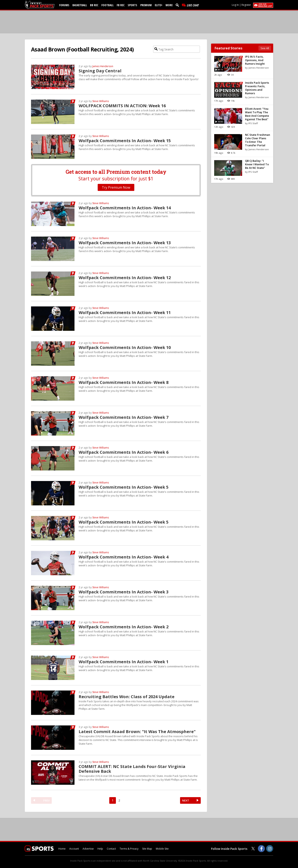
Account (74, 849)
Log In (235, 5)
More (169, 5)
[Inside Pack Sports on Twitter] (253, 849)
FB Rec (121, 5)
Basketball (80, 5)
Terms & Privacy (129, 849)
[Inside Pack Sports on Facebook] (261, 849)
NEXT (186, 800)
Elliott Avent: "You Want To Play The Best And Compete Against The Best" (257, 114)
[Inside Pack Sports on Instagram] (270, 849)
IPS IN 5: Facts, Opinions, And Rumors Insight (255, 60)
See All (265, 48)
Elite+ (159, 5)
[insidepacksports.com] (40, 5)
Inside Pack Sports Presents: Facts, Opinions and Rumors (257, 88)
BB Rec (94, 5)
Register (246, 5)
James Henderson (103, 66)
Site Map (147, 849)
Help (100, 849)
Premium (146, 5)
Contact (111, 849)
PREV (46, 800)
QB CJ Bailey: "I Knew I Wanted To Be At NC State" (257, 164)
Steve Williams (101, 101)
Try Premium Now (116, 187)
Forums (64, 5)
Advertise (88, 849)
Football (108, 5)
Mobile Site (162, 849)
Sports (132, 5)
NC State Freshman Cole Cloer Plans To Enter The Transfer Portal (258, 140)
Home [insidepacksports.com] (62, 849)
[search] (178, 5)
